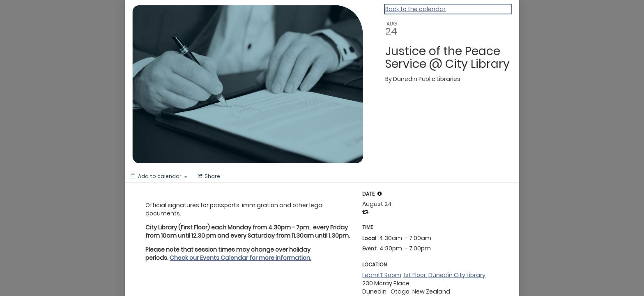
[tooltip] (379, 194)
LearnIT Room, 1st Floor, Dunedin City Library (424, 275)
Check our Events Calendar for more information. (240, 258)
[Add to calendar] (159, 176)
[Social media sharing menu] (208, 176)
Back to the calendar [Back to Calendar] (415, 9)
